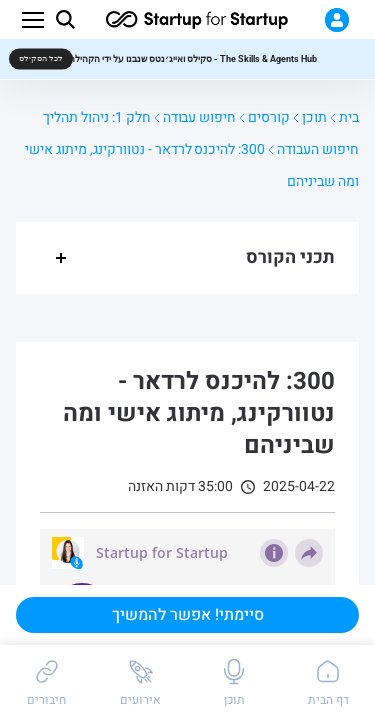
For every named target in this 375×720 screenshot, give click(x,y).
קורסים (269, 117)
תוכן (314, 117)
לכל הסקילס (41, 58)
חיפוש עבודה (200, 117)
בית (349, 117)
